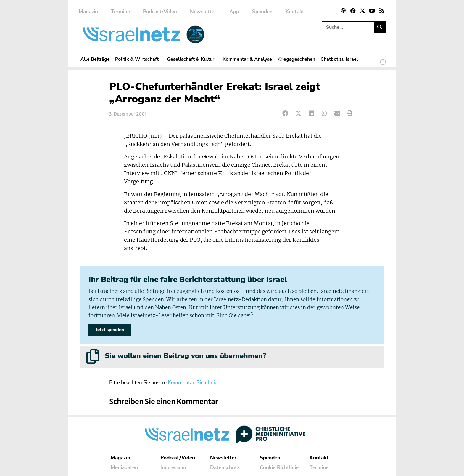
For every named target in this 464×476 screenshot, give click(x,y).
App (234, 12)
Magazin (88, 12)
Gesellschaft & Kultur (192, 59)
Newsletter (203, 12)
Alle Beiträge (95, 59)
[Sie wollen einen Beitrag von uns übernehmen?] (93, 356)
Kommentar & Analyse (247, 59)
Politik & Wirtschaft (138, 59)
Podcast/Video (160, 12)
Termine (120, 12)
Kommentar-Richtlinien (194, 383)
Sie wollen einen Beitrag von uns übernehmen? (185, 356)
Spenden (262, 12)
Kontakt (295, 12)
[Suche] (380, 27)
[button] (285, 113)
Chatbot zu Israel (339, 59)
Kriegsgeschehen (296, 59)
